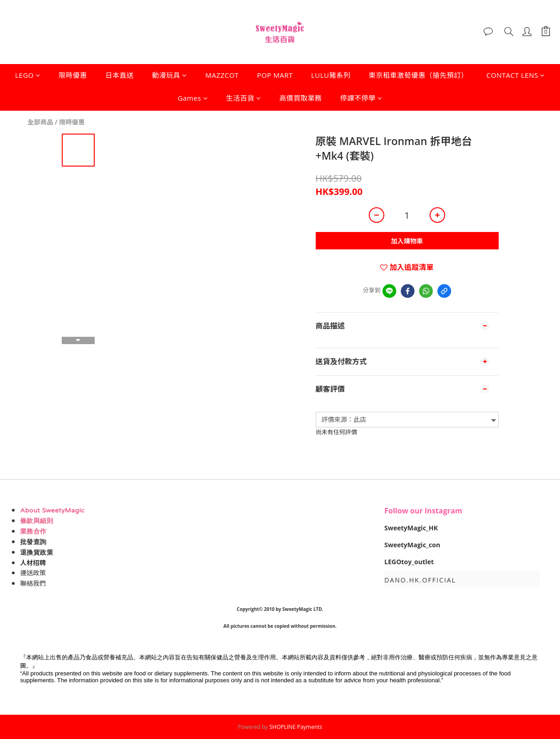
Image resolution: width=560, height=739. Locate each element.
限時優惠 (73, 75)
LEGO (28, 75)
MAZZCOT (222, 75)
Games (193, 98)
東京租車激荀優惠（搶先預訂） (418, 75)
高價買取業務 (301, 98)
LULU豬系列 (331, 75)
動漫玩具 (170, 75)
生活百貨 (244, 98)
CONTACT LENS (516, 75)
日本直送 (119, 75)
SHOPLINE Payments (296, 727)
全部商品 (40, 122)
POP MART (275, 75)
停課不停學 (361, 98)
